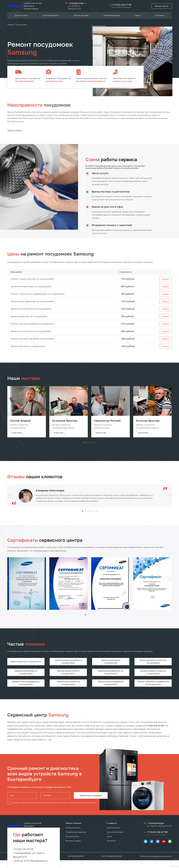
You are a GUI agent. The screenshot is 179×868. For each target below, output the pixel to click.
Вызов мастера (81, 15)
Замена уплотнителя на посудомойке (31, 312)
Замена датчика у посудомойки (28, 352)
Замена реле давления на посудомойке (32, 304)
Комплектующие (112, 15)
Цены (138, 15)
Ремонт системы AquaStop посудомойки (32, 344)
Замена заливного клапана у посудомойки (103, 668)
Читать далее (15, 130)
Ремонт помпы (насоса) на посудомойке (32, 279)
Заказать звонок (160, 6)
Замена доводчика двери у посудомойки (48, 668)
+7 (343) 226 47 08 (119, 5)
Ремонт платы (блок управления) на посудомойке (38, 296)
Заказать (165, 279)
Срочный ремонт (51, 15)
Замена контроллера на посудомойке (31, 287)
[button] (170, 420)
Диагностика (21, 15)
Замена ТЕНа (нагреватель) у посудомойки (76, 679)
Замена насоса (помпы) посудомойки (31, 336)
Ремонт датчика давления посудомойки (32, 328)
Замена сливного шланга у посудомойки (48, 679)
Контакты (160, 15)
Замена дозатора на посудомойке (29, 320)
